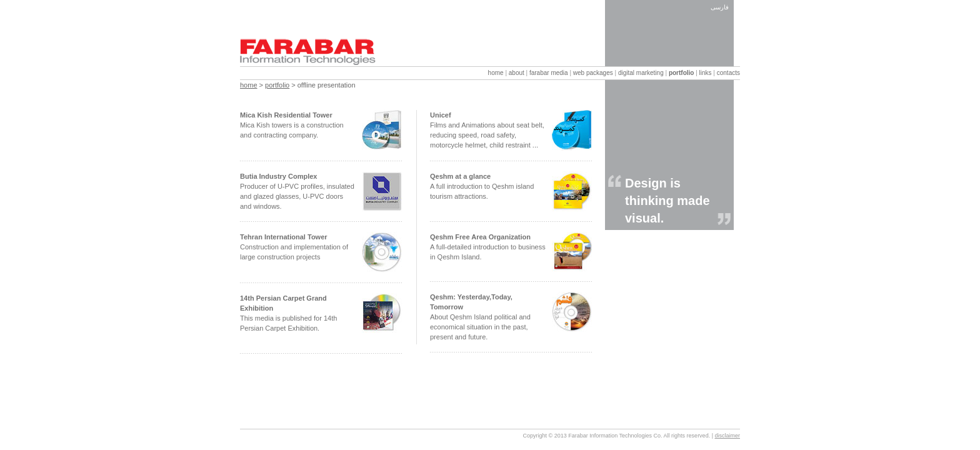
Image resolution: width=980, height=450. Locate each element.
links (706, 73)
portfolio (682, 73)
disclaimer (727, 436)
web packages (593, 73)
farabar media (549, 73)
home (496, 73)
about (517, 73)
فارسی (720, 7)
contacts (728, 73)
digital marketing (641, 73)
